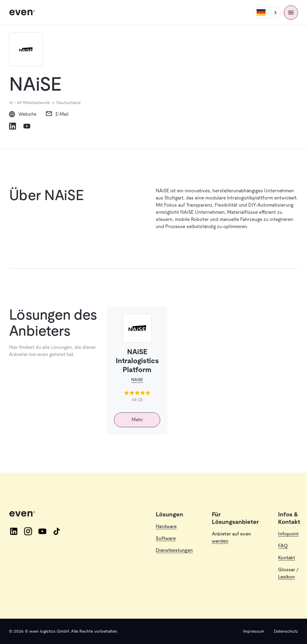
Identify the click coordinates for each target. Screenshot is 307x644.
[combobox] (267, 13)
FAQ (283, 546)
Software (166, 538)
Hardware (166, 526)
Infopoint (288, 534)
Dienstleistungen (174, 550)
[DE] (267, 13)
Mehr (137, 420)
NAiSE (137, 380)
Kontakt (287, 558)
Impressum (254, 631)
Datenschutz (286, 631)
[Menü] (291, 13)
